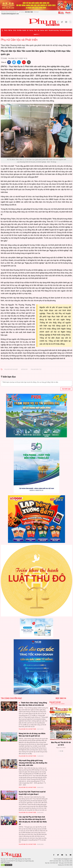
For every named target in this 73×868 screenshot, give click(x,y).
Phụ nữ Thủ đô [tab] (55, 702)
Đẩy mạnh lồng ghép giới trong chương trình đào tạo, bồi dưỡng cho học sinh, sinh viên (33, 763)
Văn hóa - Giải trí (44, 30)
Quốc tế (36, 34)
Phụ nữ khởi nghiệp (11, 369)
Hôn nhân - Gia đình (21, 30)
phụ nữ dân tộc (36, 369)
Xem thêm (61, 754)
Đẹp (38, 30)
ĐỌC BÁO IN (61, 698)
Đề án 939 (24, 369)
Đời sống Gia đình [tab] (58, 704)
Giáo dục (31, 30)
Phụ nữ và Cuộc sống (54, 30)
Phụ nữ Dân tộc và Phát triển (19, 40)
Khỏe (35, 30)
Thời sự (6, 30)
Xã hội (15, 30)
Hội (28, 30)
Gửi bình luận (66, 389)
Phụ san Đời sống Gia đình (65, 30)
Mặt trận (10, 30)
